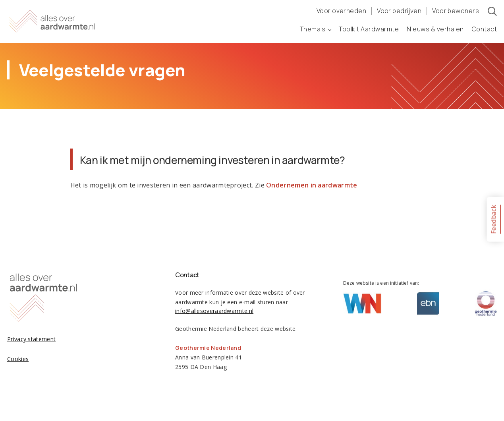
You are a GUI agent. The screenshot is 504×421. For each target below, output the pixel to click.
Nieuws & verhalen (435, 29)
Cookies (18, 359)
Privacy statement (31, 339)
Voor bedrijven (399, 11)
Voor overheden (341, 11)
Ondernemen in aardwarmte (312, 185)
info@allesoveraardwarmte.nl (214, 311)
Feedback (493, 219)
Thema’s (316, 29)
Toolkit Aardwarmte (369, 29)
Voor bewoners (456, 11)
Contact (485, 29)
